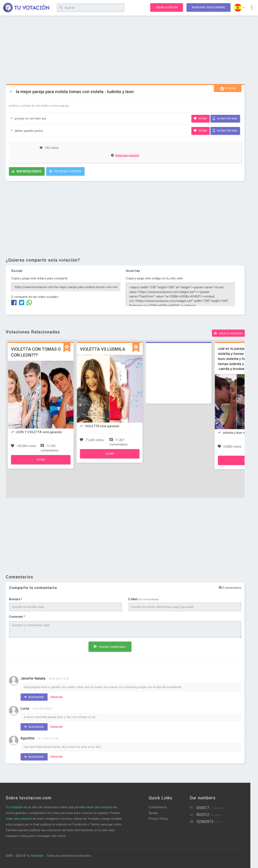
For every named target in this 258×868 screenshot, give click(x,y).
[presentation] (41, 649)
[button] (239, 8)
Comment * (17, 617)
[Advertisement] (125, 50)
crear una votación (19, 818)
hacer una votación (99, 807)
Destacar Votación (65, 171)
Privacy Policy (158, 818)
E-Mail (143, 599)
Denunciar (56, 697)
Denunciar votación (125, 155)
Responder (34, 697)
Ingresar (208, 7)
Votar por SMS (225, 118)
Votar (200, 118)
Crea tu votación (228, 333)
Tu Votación (14, 807)
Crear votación (167, 7)
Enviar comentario (110, 646)
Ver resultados (27, 171)
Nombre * (16, 599)
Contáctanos (158, 807)
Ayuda (153, 813)
